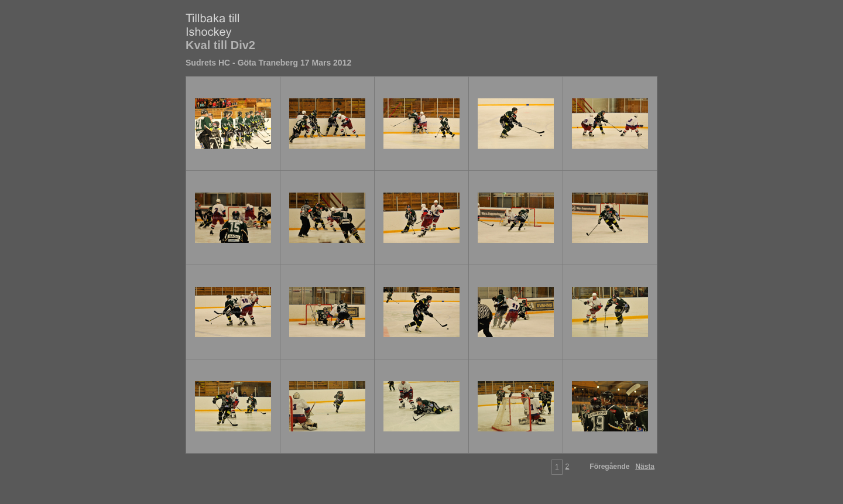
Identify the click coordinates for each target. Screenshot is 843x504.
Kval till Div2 (220, 45)
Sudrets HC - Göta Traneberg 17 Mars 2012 (268, 63)
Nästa (645, 467)
